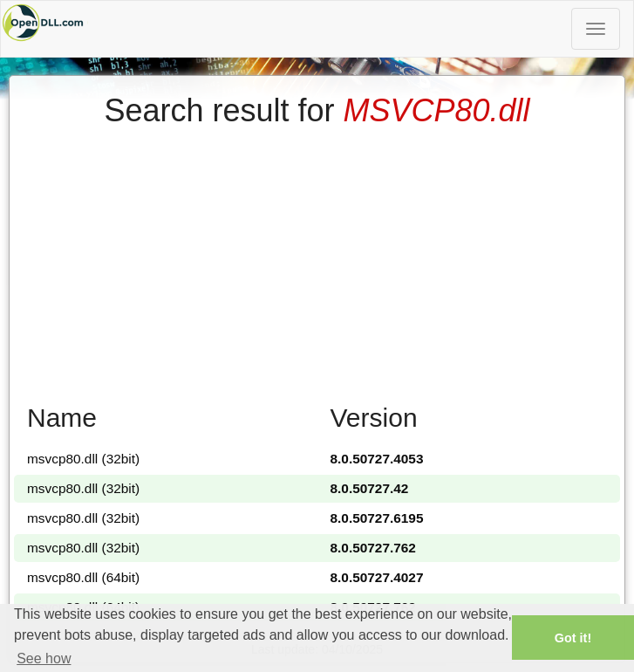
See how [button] (44, 658)
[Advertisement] (317, 259)
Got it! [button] (573, 638)
